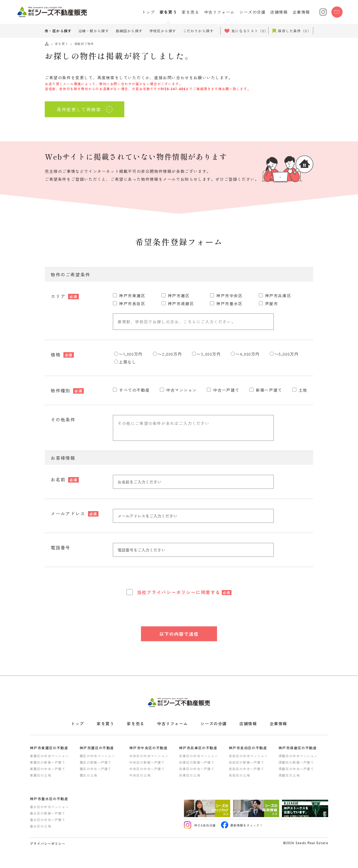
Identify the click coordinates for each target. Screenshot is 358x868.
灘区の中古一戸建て (96, 769)
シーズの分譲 (253, 12)
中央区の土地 (140, 775)
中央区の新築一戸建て (147, 762)
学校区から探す (163, 31)
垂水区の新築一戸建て (48, 813)
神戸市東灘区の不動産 (49, 748)
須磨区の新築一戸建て (296, 762)
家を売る (190, 12)
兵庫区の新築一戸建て (197, 762)
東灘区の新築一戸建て (48, 762)
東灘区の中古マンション (49, 756)
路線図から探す (129, 31)
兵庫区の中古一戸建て (197, 769)
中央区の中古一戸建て (147, 769)
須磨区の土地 (289, 775)
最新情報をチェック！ (242, 825)
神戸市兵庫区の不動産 (198, 748)
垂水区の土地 (41, 826)
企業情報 (301, 12)
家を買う (168, 12)
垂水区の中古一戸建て (48, 820)
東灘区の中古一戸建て (48, 769)
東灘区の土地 (41, 775)
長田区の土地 (239, 775)
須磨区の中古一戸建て (296, 769)
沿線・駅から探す (94, 31)
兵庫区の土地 (190, 775)
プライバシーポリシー (171, 592)
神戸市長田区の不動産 (248, 748)
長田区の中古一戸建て (246, 769)
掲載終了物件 (84, 44)
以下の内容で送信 (179, 634)
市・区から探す (58, 31)
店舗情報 (279, 12)
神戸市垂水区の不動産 (49, 799)
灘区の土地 (89, 775)
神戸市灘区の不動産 (97, 748)
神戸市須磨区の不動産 (298, 748)
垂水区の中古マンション (49, 807)
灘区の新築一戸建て (96, 762)
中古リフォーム (219, 12)
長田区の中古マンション (248, 756)
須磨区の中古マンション (298, 756)
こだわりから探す (198, 31)
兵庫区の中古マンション (199, 756)
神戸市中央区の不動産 (148, 748)
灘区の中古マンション (97, 756)
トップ (148, 12)
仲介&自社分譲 (200, 825)
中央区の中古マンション (149, 756)
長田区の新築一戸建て (246, 762)
